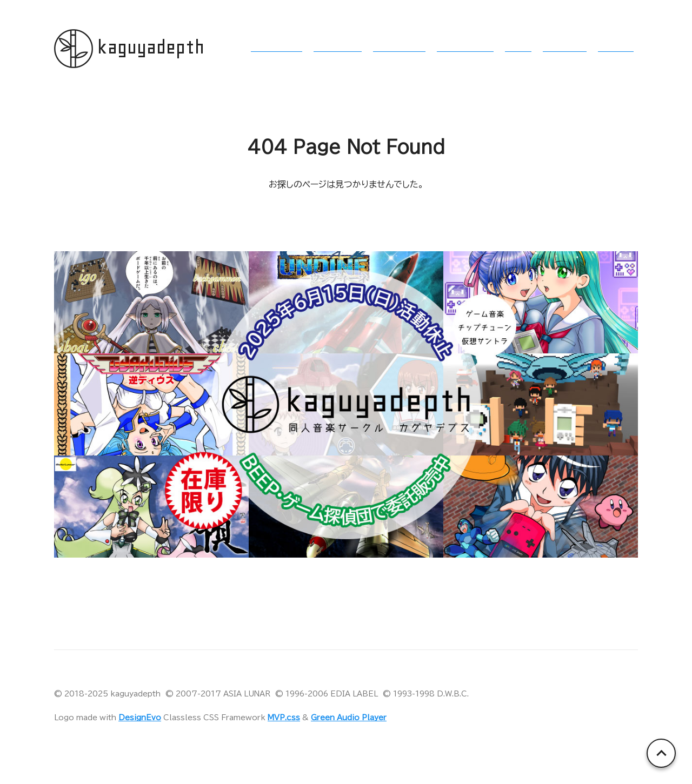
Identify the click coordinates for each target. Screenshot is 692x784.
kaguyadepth (151, 47)
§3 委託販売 (399, 48)
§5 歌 (518, 48)
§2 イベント (338, 48)
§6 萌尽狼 (565, 48)
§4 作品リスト (465, 48)
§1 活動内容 (277, 48)
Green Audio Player (349, 718)
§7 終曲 (616, 48)
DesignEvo (140, 718)
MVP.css (284, 718)
